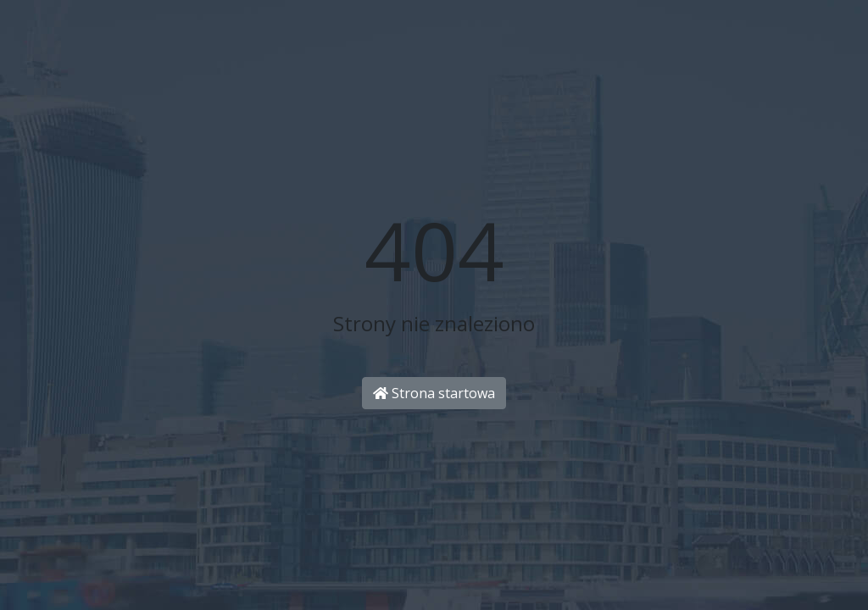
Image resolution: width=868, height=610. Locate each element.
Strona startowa (434, 393)
